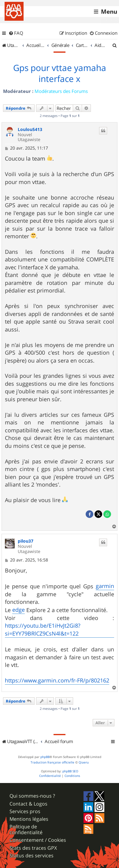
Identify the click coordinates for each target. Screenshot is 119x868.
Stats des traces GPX (33, 848)
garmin (105, 586)
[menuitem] (16, 33)
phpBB (45, 757)
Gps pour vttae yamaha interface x (60, 73)
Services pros (25, 811)
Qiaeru (84, 762)
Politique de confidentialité (26, 830)
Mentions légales (29, 819)
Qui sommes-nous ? (32, 796)
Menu (109, 12)
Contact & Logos (28, 804)
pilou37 (26, 541)
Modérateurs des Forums (61, 91)
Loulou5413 (30, 130)
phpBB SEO (70, 771)
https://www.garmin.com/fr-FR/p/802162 (57, 680)
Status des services (32, 856)
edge (19, 610)
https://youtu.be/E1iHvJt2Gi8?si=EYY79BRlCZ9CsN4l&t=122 (43, 629)
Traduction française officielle (52, 762)
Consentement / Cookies (38, 840)
